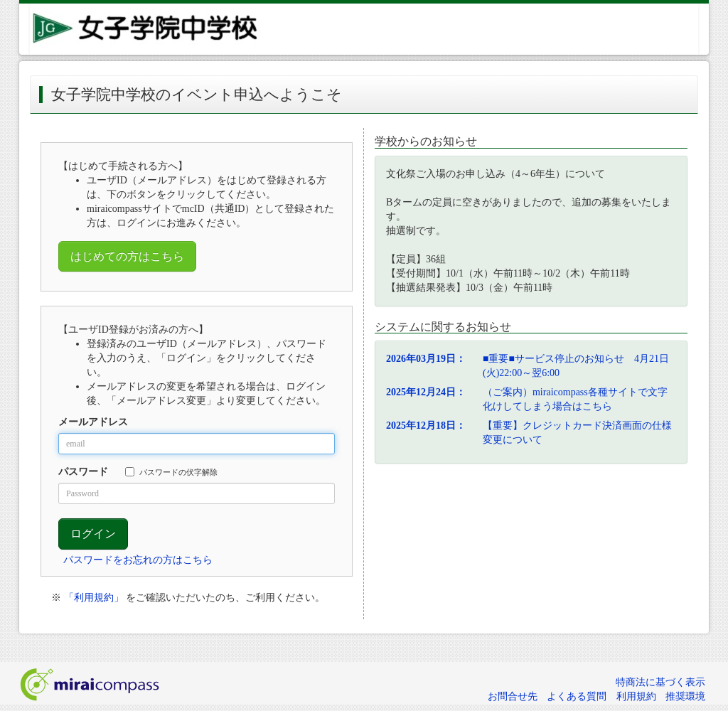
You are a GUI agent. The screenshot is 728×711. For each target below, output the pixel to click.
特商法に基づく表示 (660, 682)
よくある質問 (577, 696)
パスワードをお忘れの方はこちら (138, 560)
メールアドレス (93, 422)
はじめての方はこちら (127, 256)
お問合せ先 (513, 696)
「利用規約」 (94, 598)
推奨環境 (685, 696)
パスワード (83, 472)
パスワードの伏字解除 (171, 472)
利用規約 (636, 696)
